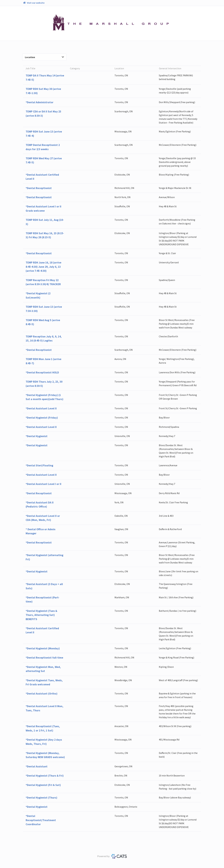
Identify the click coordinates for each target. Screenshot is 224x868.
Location (44, 57)
